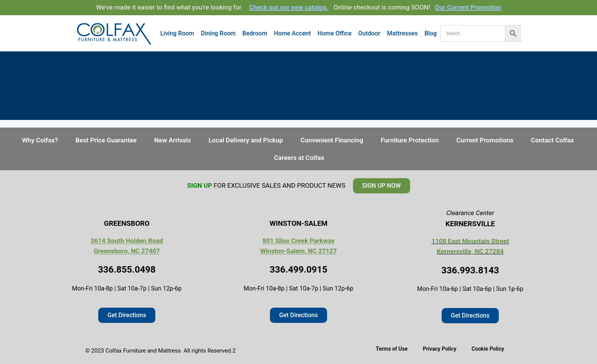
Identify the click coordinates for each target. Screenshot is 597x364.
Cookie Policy (488, 349)
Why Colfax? (40, 140)
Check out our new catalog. (289, 7)
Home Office (334, 33)
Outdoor (369, 33)
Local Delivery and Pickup (246, 140)
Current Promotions (485, 140)
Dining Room (218, 33)
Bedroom (255, 33)
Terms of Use (392, 349)
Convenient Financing (332, 140)
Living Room (177, 33)
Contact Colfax (553, 140)
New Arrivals (173, 140)
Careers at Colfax (299, 158)
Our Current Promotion (468, 7)
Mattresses (403, 33)
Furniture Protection (410, 140)
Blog (431, 33)
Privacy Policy (439, 349)
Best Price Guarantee (106, 140)
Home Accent (292, 33)
